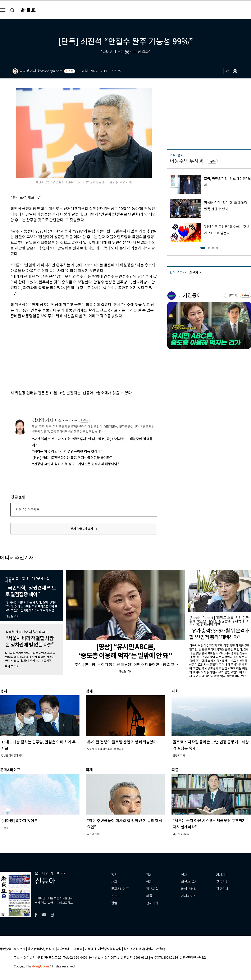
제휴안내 (63, 949)
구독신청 (222, 882)
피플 (149, 896)
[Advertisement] (59, 354)
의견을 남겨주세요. (28, 509)
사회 (114, 882)
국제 (149, 882)
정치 (114, 875)
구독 (70, 71)
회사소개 (20, 949)
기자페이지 (189, 896)
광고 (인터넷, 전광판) (41, 949)
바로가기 (232, 295)
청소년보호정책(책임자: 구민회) (144, 949)
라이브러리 (189, 889)
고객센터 (77, 949)
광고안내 (222, 889)
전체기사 (152, 903)
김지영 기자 (43, 420)
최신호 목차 (189, 882)
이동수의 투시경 (186, 161)
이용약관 (90, 949)
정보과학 (152, 889)
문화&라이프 (120, 889)
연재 (184, 875)
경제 (149, 875)
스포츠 (116, 896)
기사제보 (222, 875)
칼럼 (114, 903)
